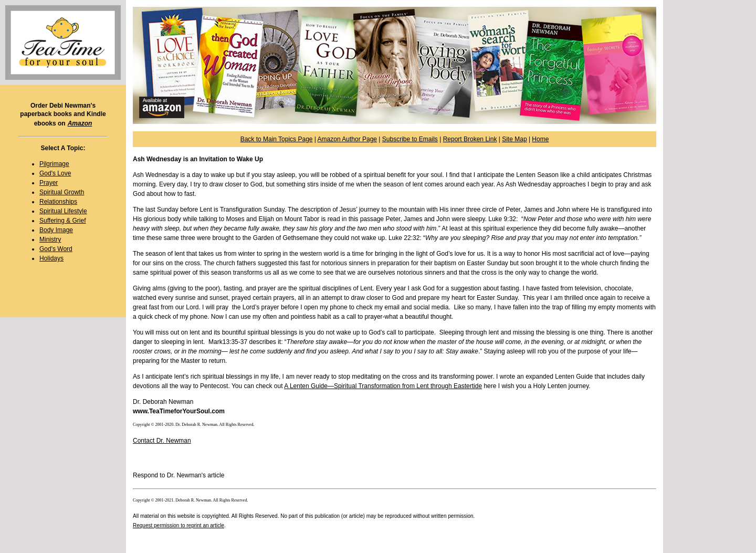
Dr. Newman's (186, 475)
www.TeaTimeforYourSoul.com (179, 411)
